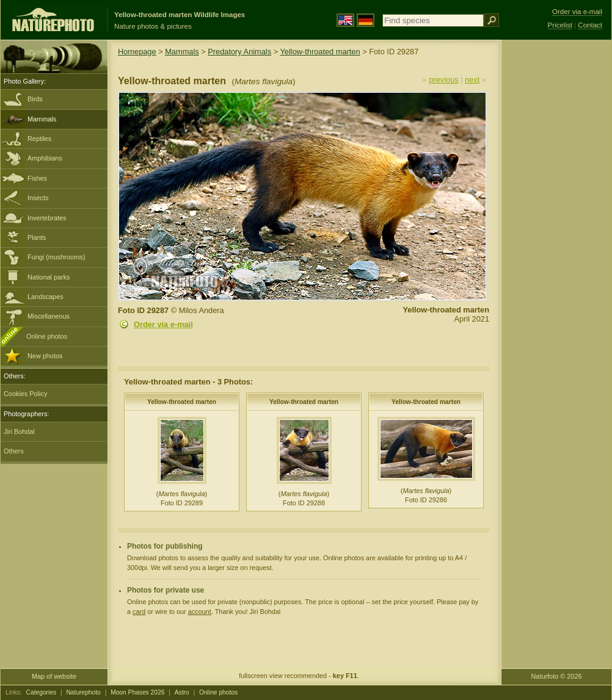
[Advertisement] (556, 235)
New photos (45, 356)
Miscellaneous (49, 316)
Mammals (42, 119)
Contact (590, 25)
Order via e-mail (163, 324)
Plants (37, 237)
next (472, 80)
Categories (42, 692)
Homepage (137, 52)
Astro (182, 692)
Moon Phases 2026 (137, 692)
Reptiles (39, 139)
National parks (49, 277)
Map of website (54, 676)
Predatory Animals (239, 52)
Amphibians (45, 158)
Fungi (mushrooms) (56, 257)
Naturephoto (83, 692)
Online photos (47, 336)
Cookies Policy (25, 394)
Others (14, 451)
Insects (38, 198)
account (200, 612)
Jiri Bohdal (19, 431)
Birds (35, 99)
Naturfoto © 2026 (557, 676)
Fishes (37, 178)
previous (443, 80)
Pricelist (560, 25)
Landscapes (46, 297)
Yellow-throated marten (320, 52)
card (139, 612)
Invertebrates (47, 218)
